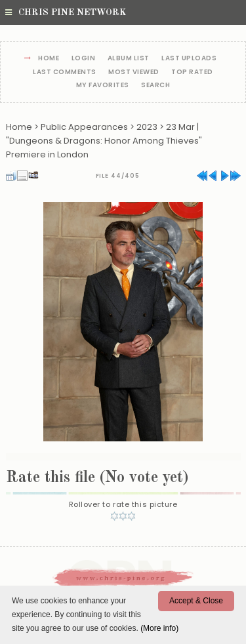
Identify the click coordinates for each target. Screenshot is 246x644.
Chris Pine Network (66, 12)
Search (155, 86)
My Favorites (103, 86)
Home (49, 59)
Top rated (192, 72)
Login (84, 59)
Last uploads (189, 59)
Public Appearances (84, 127)
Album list (129, 59)
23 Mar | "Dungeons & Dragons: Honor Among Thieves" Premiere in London (104, 141)
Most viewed (134, 72)
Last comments (65, 72)
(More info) (159, 628)
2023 (147, 127)
